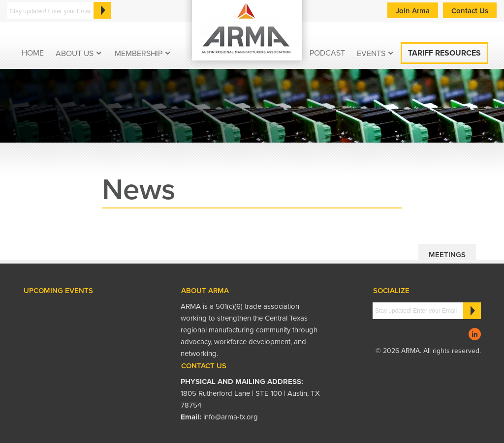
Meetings (447, 255)
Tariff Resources (444, 53)
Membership (139, 54)
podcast (327, 53)
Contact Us (470, 11)
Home (33, 53)
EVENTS (371, 54)
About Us (75, 54)
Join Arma (413, 11)
